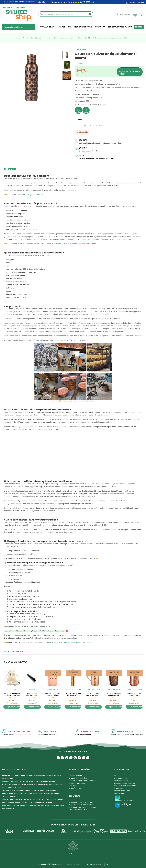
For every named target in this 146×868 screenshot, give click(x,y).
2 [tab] (74, 714)
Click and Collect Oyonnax (125, 783)
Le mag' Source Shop (77, 788)
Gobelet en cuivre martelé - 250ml (53, 694)
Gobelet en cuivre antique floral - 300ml (114, 694)
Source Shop (12, 690)
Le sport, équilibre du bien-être (81, 805)
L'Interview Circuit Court (78, 810)
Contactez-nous (121, 778)
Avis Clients (73, 786)
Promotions (119, 788)
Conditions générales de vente (50, 864)
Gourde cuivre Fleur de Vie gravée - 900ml (73, 694)
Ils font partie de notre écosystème (82, 807)
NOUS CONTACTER (94, 864)
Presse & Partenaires (77, 783)
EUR (71, 853)
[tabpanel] (12, 690)
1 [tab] (72, 714)
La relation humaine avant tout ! (81, 802)
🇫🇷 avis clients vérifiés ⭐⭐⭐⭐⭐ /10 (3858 (71, 2)
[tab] (73, 169)
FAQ (116, 776)
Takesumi (32, 690)
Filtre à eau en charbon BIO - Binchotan (32, 694)
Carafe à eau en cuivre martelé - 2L (93, 694)
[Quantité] (79, 125)
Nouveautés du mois (122, 791)
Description (10, 169)
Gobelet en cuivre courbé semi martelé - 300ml (134, 694)
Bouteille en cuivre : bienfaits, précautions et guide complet (71, 643)
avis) (92, 2)
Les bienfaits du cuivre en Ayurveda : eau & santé (77, 244)
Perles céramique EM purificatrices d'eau (12, 694)
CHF (75, 853)
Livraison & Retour (121, 781)
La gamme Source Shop (78, 778)
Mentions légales (74, 864)
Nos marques (119, 793)
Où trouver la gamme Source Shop (82, 781)
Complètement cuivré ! (85, 49)
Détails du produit (14, 651)
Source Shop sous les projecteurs (73, 825)
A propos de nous (75, 776)
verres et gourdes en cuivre (33, 195)
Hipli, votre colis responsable (125, 786)
